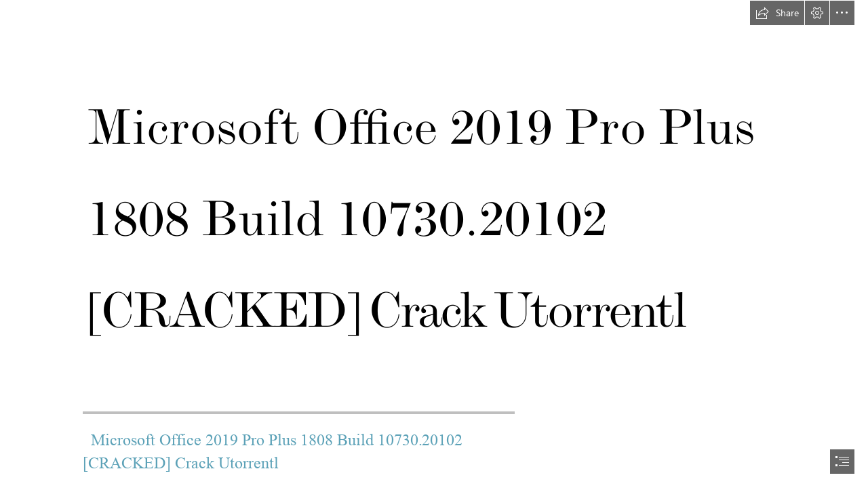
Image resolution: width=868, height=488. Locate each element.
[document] (434, 244)
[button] (777, 13)
